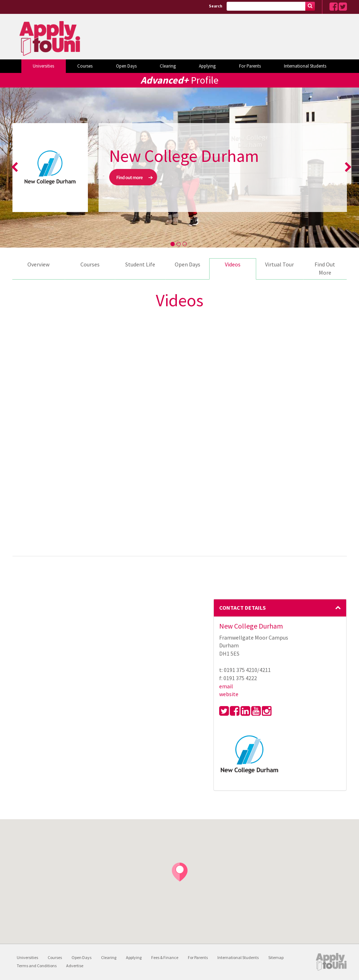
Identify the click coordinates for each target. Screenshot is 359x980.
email (226, 686)
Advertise (75, 966)
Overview (38, 264)
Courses (85, 66)
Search (216, 6)
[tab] (280, 608)
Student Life (140, 264)
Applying (207, 66)
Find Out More (325, 268)
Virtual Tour (279, 264)
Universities (43, 66)
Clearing (168, 66)
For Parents (250, 66)
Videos (233, 264)
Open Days (126, 66)
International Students (305, 66)
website (229, 694)
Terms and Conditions (37, 966)
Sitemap (276, 957)
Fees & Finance (165, 957)
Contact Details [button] (280, 608)
